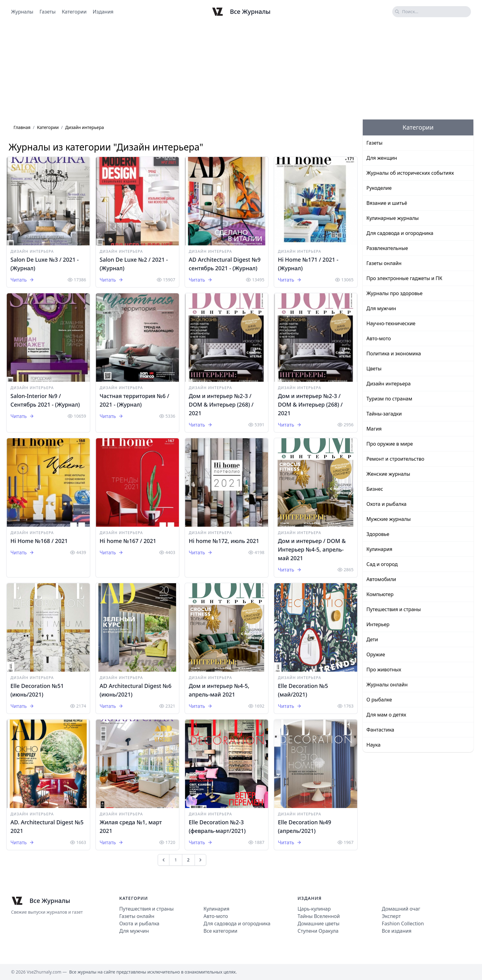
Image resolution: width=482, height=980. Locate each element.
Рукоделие (379, 188)
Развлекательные (387, 248)
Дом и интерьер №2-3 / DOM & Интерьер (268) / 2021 (221, 404)
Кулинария (379, 549)
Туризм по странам (389, 399)
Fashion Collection (403, 923)
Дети (372, 639)
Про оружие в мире (390, 444)
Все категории (220, 931)
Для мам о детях (386, 715)
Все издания (397, 931)
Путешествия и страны (394, 609)
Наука (373, 745)
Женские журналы (388, 474)
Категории (74, 12)
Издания (103, 12)
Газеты (47, 12)
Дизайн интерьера (32, 251)
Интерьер (378, 624)
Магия (374, 429)
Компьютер (380, 594)
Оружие (376, 654)
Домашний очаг (401, 909)
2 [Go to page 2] (188, 860)
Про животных (384, 670)
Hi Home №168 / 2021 (39, 541)
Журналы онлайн (387, 685)
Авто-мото (379, 338)
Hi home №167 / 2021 (128, 541)
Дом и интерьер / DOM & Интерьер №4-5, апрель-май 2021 (312, 549)
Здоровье (378, 534)
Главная (22, 127)
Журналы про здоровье (395, 293)
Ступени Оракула (318, 931)
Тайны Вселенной (319, 916)
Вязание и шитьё (387, 203)
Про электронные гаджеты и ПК (404, 278)
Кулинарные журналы (393, 218)
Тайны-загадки (384, 414)
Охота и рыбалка (387, 504)
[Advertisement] (241, 72)
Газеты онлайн (384, 263)
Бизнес (375, 489)
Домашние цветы (318, 923)
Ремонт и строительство (395, 459)
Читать (22, 280)
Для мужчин (381, 308)
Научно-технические (391, 323)
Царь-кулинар (314, 909)
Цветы (374, 369)
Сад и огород (382, 564)
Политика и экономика (394, 353)
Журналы (22, 12)
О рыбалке (379, 700)
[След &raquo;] (200, 860)
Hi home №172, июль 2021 (224, 541)
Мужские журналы (389, 519)
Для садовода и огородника (400, 233)
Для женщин (382, 158)
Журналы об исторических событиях (410, 173)
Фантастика (380, 730)
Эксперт (391, 916)
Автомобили (381, 579)
